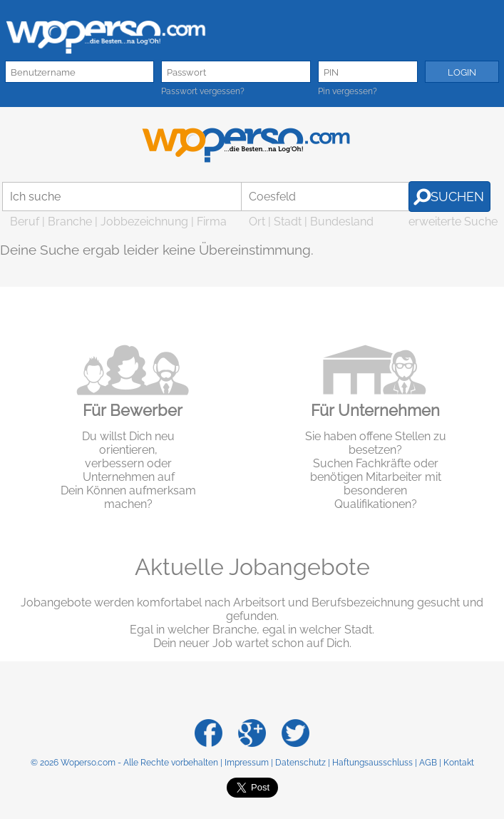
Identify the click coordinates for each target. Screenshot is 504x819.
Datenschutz (300, 763)
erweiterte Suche (453, 222)
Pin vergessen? (348, 91)
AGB (428, 763)
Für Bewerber (133, 410)
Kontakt (459, 763)
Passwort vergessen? (203, 91)
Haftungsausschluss (372, 763)
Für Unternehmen (375, 410)
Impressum (247, 763)
